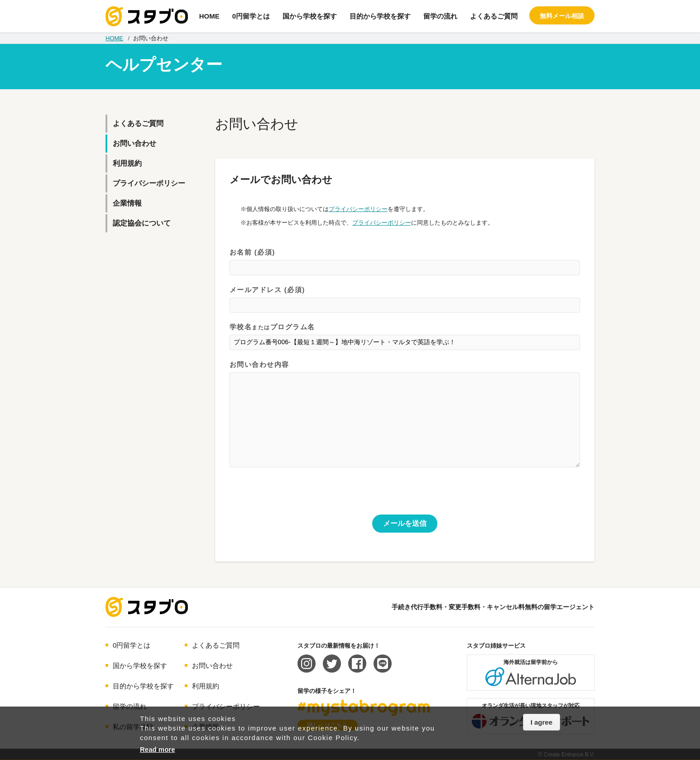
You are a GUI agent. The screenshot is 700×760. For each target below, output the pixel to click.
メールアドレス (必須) (405, 300)
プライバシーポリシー (358, 209)
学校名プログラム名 (405, 337)
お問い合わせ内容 (405, 415)
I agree (542, 722)
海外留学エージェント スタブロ (147, 607)
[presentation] (298, 497)
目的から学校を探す (380, 16)
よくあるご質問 (494, 16)
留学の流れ (440, 16)
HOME (209, 16)
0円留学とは (251, 16)
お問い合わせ (134, 143)
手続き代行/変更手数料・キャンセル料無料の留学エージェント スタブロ (147, 16)
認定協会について (142, 223)
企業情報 (127, 203)
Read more (158, 749)
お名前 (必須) (405, 262)
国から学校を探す (310, 16)
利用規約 (127, 163)
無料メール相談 (562, 16)
